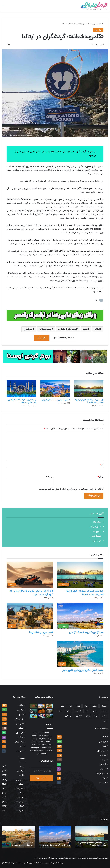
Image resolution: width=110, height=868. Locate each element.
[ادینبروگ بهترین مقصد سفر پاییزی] (55, 389)
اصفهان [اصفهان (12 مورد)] (104, 706)
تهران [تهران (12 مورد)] (70, 706)
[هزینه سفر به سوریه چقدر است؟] (41, 711)
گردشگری (28, 329)
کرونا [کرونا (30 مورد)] (96, 716)
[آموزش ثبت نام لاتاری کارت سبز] (41, 716)
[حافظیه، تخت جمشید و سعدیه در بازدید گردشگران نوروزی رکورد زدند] (49, 711)
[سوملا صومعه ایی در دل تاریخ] (49, 716)
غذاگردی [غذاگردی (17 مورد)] (78, 711)
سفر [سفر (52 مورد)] (63, 706)
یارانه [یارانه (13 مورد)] (104, 721)
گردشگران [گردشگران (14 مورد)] (79, 716)
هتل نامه (103, 783)
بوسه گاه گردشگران (67, 329)
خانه (101, 24)
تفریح (104, 746)
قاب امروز (102, 764)
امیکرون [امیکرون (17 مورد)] (94, 706)
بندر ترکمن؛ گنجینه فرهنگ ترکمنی (86, 632)
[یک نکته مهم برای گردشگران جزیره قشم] (33, 711)
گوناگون (103, 737)
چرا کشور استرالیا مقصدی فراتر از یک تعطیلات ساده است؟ (89, 401)
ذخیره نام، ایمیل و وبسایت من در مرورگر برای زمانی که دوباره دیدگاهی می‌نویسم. (70, 489)
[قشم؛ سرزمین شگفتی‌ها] (30, 616)
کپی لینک (41, 338)
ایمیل (101, 477)
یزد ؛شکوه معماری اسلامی (23, 845)
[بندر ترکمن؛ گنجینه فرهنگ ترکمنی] (80, 616)
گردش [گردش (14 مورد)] (88, 716)
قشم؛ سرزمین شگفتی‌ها (41, 632)
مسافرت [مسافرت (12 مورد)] (68, 711)
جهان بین (93, 24)
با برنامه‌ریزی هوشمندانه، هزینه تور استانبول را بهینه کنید (22, 401)
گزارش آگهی (101, 751)
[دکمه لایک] (101, 301)
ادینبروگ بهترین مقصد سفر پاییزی (56, 400)
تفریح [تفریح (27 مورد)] (78, 706)
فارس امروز (97, 541)
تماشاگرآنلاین (96, 536)
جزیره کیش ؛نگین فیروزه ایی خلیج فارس (83, 670)
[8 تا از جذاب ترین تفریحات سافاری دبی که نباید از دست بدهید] (30, 575)
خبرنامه (103, 760)
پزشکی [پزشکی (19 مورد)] (104, 716)
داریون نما (97, 531)
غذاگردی (103, 769)
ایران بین (103, 741)
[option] (92, 837)
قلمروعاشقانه (45, 329)
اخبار (104, 778)
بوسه (85, 329)
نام (102, 465)
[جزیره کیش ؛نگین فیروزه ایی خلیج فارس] (80, 654)
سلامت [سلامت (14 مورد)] (104, 711)
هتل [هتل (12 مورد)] (60, 711)
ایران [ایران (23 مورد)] (86, 706)
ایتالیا (97, 329)
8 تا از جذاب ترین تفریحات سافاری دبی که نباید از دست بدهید (31, 593)
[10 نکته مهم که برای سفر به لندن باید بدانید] (41, 706)
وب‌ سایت (49, 477)
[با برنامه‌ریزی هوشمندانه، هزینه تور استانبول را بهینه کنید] (21, 389)
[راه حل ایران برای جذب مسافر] (49, 706)
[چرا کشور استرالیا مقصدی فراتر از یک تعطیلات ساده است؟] (89, 389)
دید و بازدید (101, 774)
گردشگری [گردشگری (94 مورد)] (68, 716)
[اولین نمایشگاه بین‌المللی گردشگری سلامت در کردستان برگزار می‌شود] (33, 716)
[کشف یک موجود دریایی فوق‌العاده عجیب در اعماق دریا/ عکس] (33, 706)
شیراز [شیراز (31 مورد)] (87, 711)
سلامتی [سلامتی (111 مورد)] (95, 711)
